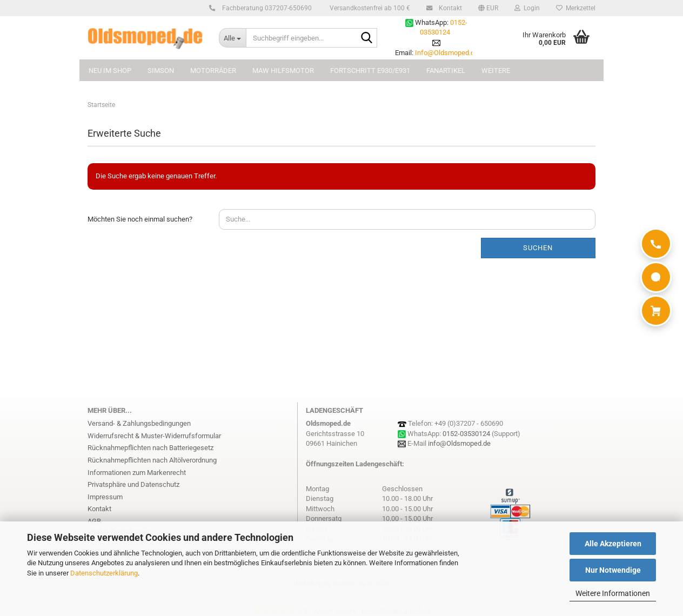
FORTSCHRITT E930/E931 (370, 71)
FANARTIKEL (446, 71)
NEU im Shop (110, 71)
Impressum (105, 497)
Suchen (538, 248)
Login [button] (527, 8)
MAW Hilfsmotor (283, 71)
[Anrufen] (656, 244)
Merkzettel (576, 8)
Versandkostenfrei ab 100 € (369, 8)
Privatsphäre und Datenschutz (133, 484)
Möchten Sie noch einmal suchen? (140, 219)
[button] (488, 8)
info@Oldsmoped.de (459, 443)
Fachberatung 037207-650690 (265, 8)
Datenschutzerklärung (104, 573)
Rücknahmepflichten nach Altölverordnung (152, 460)
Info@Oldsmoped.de (447, 53)
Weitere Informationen (613, 593)
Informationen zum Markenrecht (137, 473)
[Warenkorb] (656, 311)
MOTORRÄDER (213, 71)
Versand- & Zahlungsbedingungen (139, 423)
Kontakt (449, 8)
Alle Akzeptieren (613, 544)
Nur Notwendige (613, 570)
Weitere (496, 71)
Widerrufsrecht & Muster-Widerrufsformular (154, 436)
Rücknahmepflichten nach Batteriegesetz (150, 448)
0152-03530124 (466, 434)
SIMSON (161, 71)
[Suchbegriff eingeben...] (232, 38)
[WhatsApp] (656, 277)
